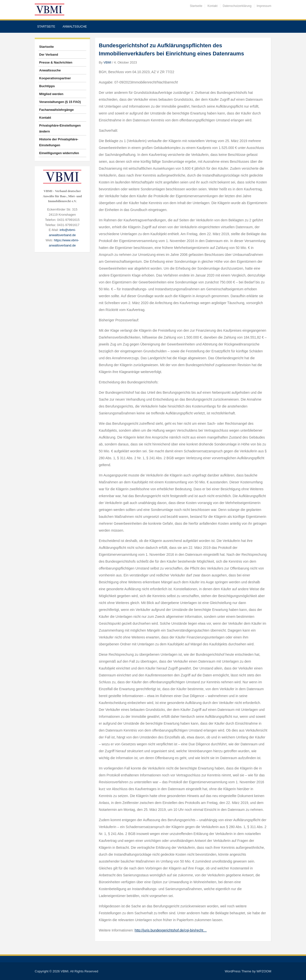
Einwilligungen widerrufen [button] (59, 153)
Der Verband (49, 55)
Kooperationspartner (55, 78)
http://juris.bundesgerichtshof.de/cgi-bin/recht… (171, 930)
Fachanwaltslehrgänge (56, 110)
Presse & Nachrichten (56, 62)
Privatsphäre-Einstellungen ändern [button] (60, 128)
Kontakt (212, 6)
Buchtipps (47, 86)
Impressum (264, 6)
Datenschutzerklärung (237, 6)
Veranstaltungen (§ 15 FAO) (60, 102)
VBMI (107, 62)
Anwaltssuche (75, 27)
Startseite (196, 6)
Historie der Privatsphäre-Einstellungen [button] (59, 142)
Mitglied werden (51, 94)
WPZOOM (264, 971)
